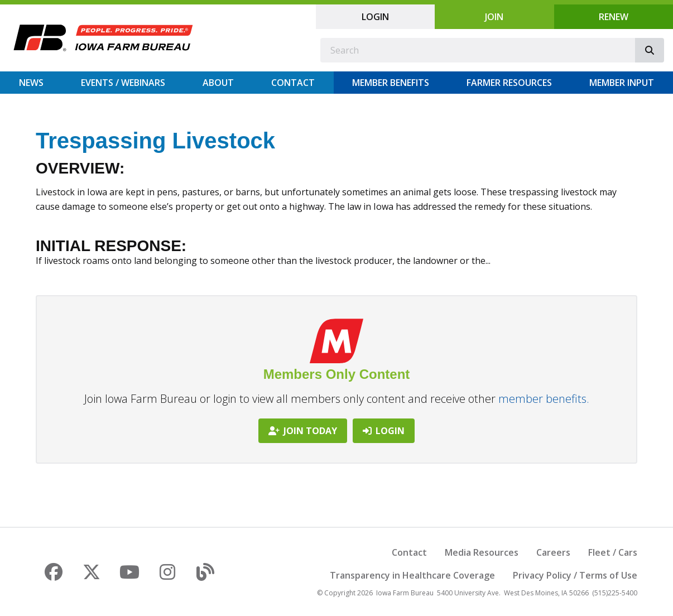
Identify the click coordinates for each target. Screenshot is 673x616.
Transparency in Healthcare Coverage (412, 575)
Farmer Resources (509, 83)
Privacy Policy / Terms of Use (575, 575)
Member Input (622, 83)
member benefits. (544, 399)
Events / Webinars (123, 83)
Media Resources (482, 552)
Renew (614, 17)
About (218, 83)
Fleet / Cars (613, 552)
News (31, 83)
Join (494, 17)
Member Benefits (391, 83)
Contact (293, 83)
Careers (553, 552)
